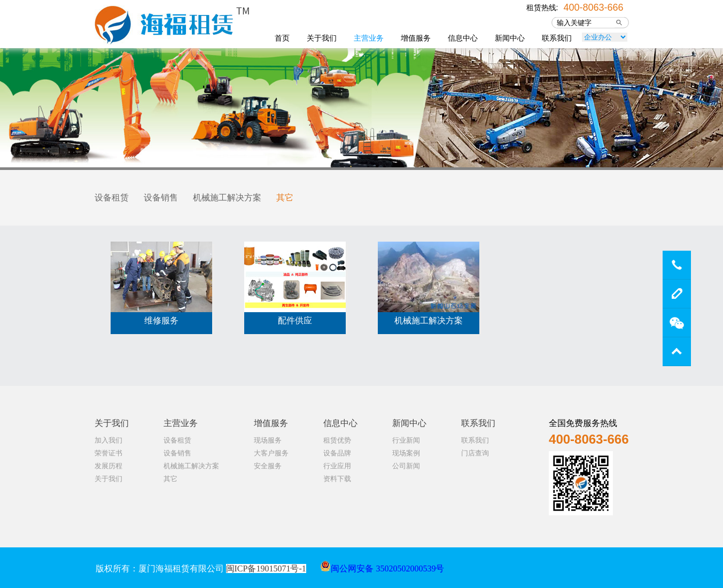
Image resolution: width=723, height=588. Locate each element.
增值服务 (416, 38)
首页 (282, 38)
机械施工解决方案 (227, 198)
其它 (285, 198)
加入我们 (108, 440)
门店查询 (475, 453)
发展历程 (108, 466)
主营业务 (369, 38)
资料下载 (337, 479)
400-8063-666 (593, 6)
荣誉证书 (108, 453)
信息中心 (463, 38)
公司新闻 (406, 466)
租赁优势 (337, 440)
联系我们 (557, 38)
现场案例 (406, 453)
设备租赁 (112, 198)
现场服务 (268, 440)
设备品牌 (337, 453)
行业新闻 (406, 440)
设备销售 (161, 198)
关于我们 (322, 38)
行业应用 (337, 466)
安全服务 (268, 466)
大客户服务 (271, 453)
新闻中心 (510, 38)
